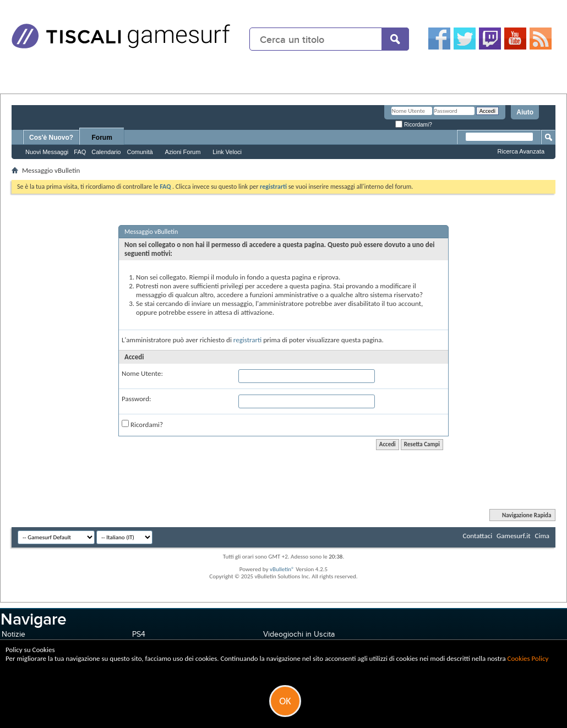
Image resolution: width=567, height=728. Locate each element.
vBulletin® (282, 569)
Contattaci (478, 536)
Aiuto (525, 112)
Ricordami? (413, 125)
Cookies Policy (528, 658)
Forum (102, 138)
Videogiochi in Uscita (299, 634)
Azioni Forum (183, 152)
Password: (136, 399)
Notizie (13, 634)
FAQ (80, 152)
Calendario (106, 152)
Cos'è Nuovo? (51, 138)
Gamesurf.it (513, 536)
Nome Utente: (142, 373)
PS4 (139, 634)
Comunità (140, 152)
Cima (542, 536)
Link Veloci (227, 152)
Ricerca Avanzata (521, 151)
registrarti (248, 340)
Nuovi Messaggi (47, 152)
